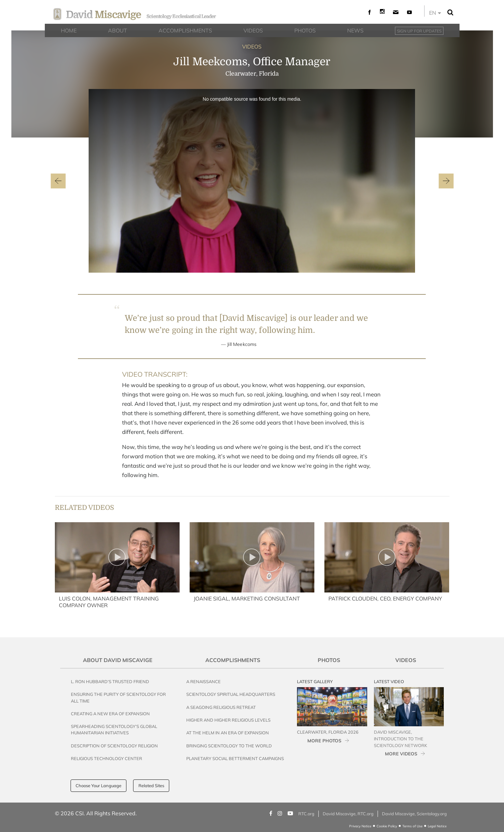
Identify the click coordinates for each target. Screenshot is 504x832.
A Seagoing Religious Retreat (221, 707)
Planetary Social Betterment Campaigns (235, 758)
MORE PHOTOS (324, 741)
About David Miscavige (118, 660)
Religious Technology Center (107, 758)
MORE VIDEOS (401, 754)
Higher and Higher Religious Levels (228, 720)
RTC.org (306, 814)
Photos (329, 660)
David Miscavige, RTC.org (348, 814)
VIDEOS (252, 47)
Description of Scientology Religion (114, 746)
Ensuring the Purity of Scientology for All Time (118, 697)
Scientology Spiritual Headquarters (231, 694)
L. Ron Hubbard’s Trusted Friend (110, 681)
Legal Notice (437, 826)
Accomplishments (233, 660)
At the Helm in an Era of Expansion (228, 733)
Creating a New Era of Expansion (110, 714)
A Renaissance (204, 681)
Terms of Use (412, 826)
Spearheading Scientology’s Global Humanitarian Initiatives (114, 729)
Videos (406, 660)
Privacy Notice (360, 826)
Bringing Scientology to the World (229, 746)
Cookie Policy (387, 826)
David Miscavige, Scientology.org (414, 814)
